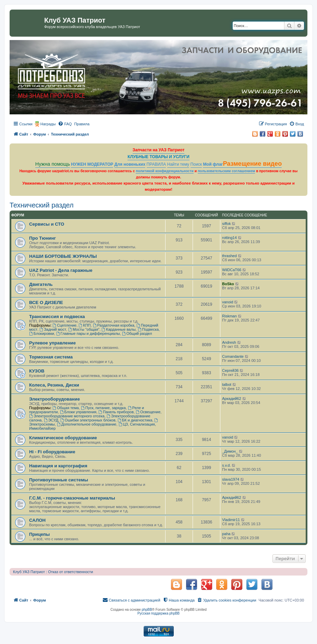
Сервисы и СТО (47, 224)
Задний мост (53, 329)
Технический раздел (42, 205)
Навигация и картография (58, 466)
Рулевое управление (52, 343)
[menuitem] (65, 124)
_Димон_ (230, 451)
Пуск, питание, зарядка (103, 408)
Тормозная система (51, 357)
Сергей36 (230, 370)
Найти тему (178, 164)
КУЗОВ (37, 371)
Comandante (233, 356)
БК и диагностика (135, 420)
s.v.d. (226, 465)
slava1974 (231, 479)
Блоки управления (78, 412)
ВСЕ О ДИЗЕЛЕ (46, 302)
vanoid (228, 302)
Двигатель (41, 284)
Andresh (229, 342)
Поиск (196, 164)
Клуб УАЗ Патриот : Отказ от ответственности (53, 572)
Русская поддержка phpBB (158, 613)
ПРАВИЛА (156, 164)
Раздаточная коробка (114, 325)
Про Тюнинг (42, 238)
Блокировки (42, 333)
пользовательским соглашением (226, 171)
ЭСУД (51, 420)
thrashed (229, 256)
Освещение (148, 412)
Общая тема (66, 408)
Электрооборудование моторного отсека (67, 416)
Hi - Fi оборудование (52, 452)
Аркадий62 (232, 399)
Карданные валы (118, 329)
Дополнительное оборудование (87, 424)
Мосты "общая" (84, 329)
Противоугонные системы (59, 480)
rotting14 (229, 238)
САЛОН (37, 520)
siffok (226, 224)
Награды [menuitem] (48, 124)
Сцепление (64, 325)
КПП (84, 325)
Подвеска (148, 329)
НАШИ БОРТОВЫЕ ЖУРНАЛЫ (63, 256)
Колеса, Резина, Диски (54, 385)
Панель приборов (116, 412)
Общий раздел (137, 333)
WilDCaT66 (232, 270)
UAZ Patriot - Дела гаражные (61, 270)
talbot (227, 384)
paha (226, 534)
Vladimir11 (231, 520)
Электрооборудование (54, 399)
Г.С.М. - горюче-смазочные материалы (72, 498)
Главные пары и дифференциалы (88, 333)
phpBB (147, 610)
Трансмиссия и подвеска (57, 317)
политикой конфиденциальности (165, 171)
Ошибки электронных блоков (88, 420)
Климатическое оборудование (63, 438)
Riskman (229, 316)
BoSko (228, 284)
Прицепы (39, 534)
